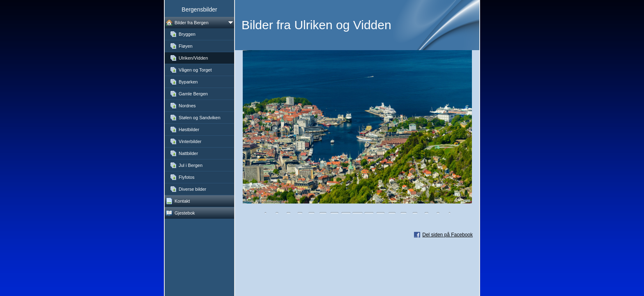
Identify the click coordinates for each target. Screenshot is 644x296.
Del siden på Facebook (447, 235)
